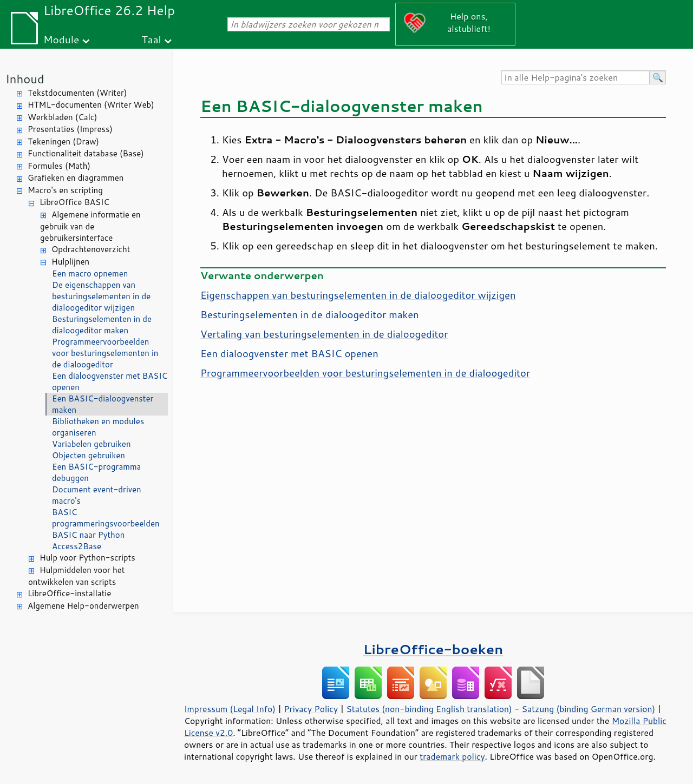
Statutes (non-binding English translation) (429, 709)
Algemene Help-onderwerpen (83, 606)
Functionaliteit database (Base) (86, 153)
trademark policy (452, 756)
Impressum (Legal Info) (230, 709)
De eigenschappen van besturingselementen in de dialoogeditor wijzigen (101, 296)
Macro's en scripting (65, 190)
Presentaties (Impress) (70, 129)
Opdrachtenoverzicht (91, 249)
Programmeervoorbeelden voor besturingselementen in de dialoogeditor (105, 353)
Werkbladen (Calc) (63, 117)
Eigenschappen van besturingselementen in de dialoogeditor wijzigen (358, 295)
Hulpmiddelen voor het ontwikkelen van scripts (76, 576)
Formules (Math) (59, 166)
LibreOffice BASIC (74, 202)
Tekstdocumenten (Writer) (77, 93)
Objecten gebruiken (89, 455)
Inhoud (25, 79)
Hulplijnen (70, 262)
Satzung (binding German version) (589, 709)
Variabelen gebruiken (91, 444)
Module (61, 39)
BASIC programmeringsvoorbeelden (106, 518)
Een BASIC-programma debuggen (96, 472)
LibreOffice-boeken (433, 649)
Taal (151, 39)
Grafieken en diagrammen (76, 178)
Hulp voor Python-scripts (87, 558)
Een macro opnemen (90, 274)
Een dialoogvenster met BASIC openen (110, 381)
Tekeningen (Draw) (63, 141)
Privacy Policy (311, 709)
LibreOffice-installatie (69, 593)
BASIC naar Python (88, 535)
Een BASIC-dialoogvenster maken (103, 404)
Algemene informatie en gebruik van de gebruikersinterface (90, 226)
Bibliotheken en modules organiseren (98, 427)
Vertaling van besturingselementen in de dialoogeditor (324, 334)
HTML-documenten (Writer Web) (91, 105)
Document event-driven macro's (97, 495)
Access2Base (77, 546)
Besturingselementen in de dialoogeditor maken (102, 325)
